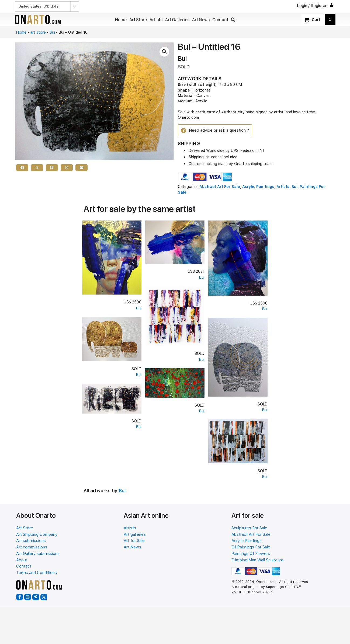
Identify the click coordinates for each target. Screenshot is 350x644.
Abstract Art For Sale (220, 187)
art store (38, 32)
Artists (283, 187)
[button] (233, 20)
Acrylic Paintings (258, 187)
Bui (52, 32)
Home (21, 32)
